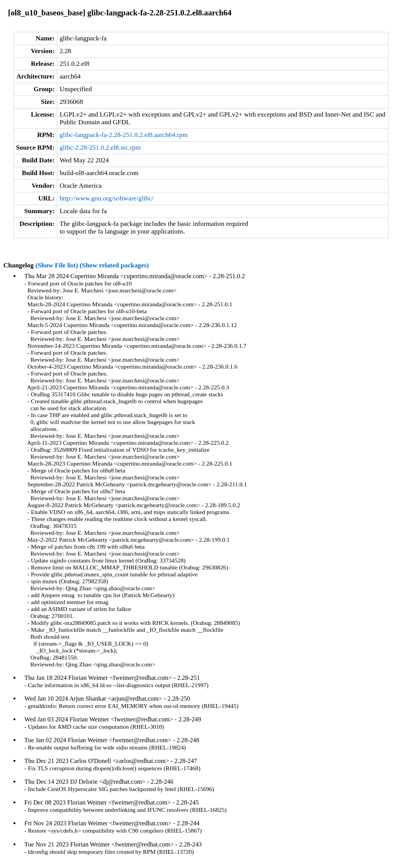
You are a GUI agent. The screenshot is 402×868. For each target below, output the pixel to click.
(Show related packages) (114, 265)
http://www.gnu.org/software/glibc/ (107, 198)
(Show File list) (57, 265)
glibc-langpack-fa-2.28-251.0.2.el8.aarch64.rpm (124, 135)
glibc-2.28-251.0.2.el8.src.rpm (100, 148)
